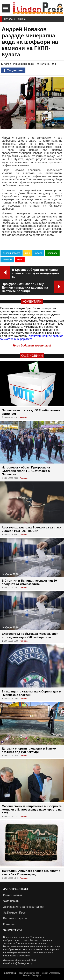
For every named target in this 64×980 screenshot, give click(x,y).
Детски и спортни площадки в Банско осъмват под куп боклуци (29, 750)
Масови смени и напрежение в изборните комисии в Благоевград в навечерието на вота (32, 810)
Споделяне (13, 71)
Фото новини (11, 901)
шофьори (52, 253)
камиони (7, 259)
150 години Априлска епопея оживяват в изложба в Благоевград (31, 873)
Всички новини (13, 895)
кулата (38, 253)
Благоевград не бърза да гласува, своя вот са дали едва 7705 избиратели (30, 635)
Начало (8, 19)
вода (20, 259)
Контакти (9, 924)
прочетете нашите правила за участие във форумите (32, 338)
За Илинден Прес (14, 913)
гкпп (27, 253)
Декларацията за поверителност (24, 907)
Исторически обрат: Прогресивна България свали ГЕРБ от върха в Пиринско (26, 471)
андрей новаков (12, 253)
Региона (21, 19)
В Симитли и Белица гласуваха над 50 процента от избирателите (29, 582)
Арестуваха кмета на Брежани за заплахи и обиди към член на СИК (32, 529)
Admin (6, 64)
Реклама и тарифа (15, 918)
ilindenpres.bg (9, 973)
